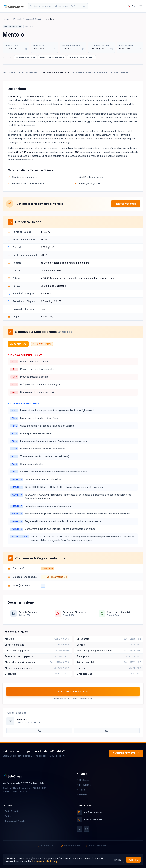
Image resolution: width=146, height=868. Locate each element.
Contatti (82, 795)
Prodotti (18, 19)
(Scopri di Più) (66, 332)
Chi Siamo (83, 780)
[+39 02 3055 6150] (39, 731)
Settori (7, 816)
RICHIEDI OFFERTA (126, 753)
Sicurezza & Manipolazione (55, 72)
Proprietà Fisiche (28, 72)
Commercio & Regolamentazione (90, 72)
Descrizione (9, 72)
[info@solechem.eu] (107, 731)
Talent (81, 790)
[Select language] (132, 6)
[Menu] (141, 6)
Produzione (84, 785)
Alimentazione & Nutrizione (52, 57)
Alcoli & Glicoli (34, 19)
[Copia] (26, 49)
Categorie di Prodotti (14, 821)
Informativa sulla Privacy (45, 861)
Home (6, 19)
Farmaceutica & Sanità (25, 57)
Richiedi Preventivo (126, 204)
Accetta (133, 860)
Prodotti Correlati (120, 72)
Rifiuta (118, 860)
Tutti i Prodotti (10, 811)
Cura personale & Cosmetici (81, 57)
